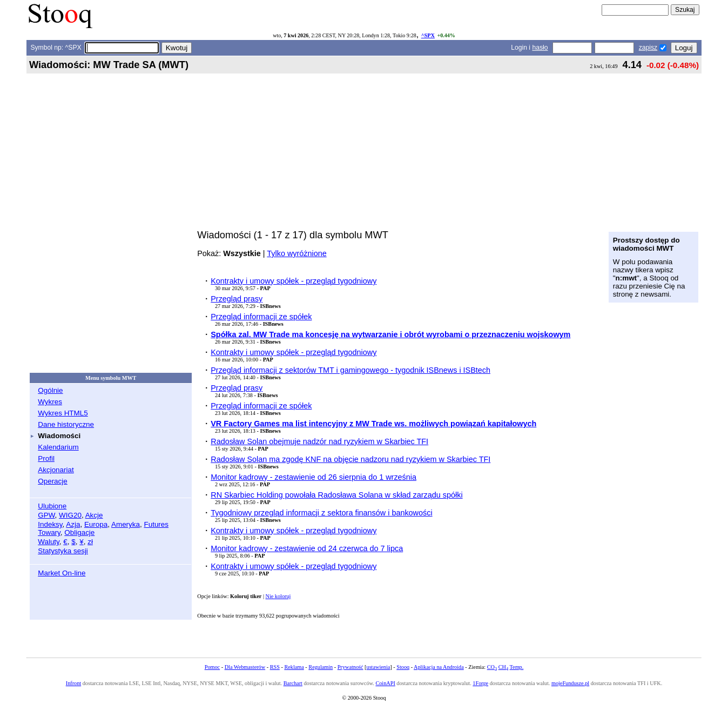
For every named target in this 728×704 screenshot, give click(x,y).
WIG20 (70, 515)
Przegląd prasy (237, 299)
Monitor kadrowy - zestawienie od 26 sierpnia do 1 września (314, 477)
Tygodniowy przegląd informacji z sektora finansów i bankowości (321, 513)
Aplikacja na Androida (439, 667)
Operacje (53, 481)
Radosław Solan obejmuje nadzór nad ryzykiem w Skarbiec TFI (319, 441)
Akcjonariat (56, 470)
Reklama (294, 667)
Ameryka (126, 524)
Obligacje (79, 532)
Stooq (403, 667)
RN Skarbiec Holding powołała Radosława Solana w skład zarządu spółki (336, 495)
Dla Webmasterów (245, 667)
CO (492, 667)
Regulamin (321, 667)
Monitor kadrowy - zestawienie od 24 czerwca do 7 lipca (307, 548)
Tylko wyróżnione (296, 253)
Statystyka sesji (63, 551)
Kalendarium (58, 447)
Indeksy (50, 524)
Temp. (517, 667)
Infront (73, 683)
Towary (49, 532)
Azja (73, 524)
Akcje (94, 515)
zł (90, 542)
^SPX (428, 35)
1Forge (480, 683)
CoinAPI (385, 683)
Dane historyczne (66, 424)
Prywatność (350, 667)
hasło (540, 48)
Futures (156, 524)
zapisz (648, 48)
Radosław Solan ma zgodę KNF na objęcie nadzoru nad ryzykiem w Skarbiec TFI (350, 459)
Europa (96, 524)
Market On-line (62, 573)
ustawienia (379, 667)
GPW (46, 515)
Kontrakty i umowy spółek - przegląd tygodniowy (294, 281)
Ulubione (52, 506)
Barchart (293, 683)
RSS (275, 667)
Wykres (50, 402)
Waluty (49, 542)
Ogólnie (50, 390)
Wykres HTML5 (63, 413)
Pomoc (212, 667)
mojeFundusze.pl (570, 683)
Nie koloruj (278, 596)
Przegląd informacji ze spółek (261, 317)
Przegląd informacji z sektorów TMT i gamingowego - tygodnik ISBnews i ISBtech (350, 370)
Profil (46, 458)
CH (503, 667)
